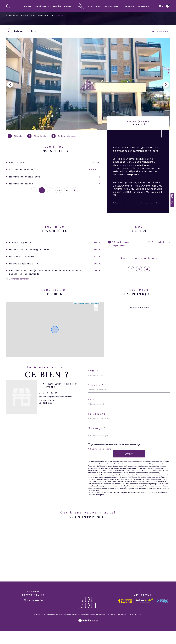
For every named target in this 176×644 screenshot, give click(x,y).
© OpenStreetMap (93, 308)
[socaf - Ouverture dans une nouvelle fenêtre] (125, 614)
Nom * (93, 376)
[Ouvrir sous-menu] (50, 6)
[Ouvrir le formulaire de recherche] (8, 6)
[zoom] (88, 130)
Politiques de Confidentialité (133, 504)
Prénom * (96, 391)
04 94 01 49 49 (49, 398)
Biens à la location (62, 6)
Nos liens (121, 627)
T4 (54, 16)
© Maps (83, 308)
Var (27, 16)
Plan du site (94, 627)
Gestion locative (112, 6)
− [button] (96, 314)
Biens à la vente (42, 6)
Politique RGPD (130, 627)
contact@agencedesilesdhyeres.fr (56, 402)
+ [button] (96, 310)
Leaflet (76, 308)
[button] (166, 85)
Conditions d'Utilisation (160, 504)
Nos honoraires (83, 627)
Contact (172, 200)
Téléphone (97, 421)
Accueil (28, 6)
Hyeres (34, 16)
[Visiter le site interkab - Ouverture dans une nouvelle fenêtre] (145, 614)
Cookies (139, 627)
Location (19, 16)
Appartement (45, 16)
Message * (97, 436)
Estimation (129, 6)
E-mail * (95, 406)
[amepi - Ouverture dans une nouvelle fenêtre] (162, 614)
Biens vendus (94, 6)
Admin (114, 627)
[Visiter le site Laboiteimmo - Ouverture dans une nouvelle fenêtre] (88, 636)
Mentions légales (105, 627)
